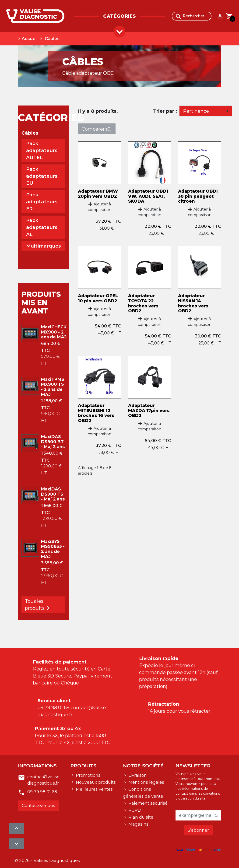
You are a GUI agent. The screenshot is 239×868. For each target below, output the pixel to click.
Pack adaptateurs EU (42, 176)
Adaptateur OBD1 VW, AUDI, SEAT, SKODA (148, 196)
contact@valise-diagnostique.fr (44, 777)
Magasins (138, 824)
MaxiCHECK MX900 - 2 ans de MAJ (54, 332)
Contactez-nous (38, 803)
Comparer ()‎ (97, 129)
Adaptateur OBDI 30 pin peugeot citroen (198, 196)
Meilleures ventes (94, 789)
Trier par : (165, 111)
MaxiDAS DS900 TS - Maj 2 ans (53, 494)
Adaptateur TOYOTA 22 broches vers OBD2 (143, 303)
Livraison (137, 775)
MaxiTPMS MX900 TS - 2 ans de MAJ (53, 387)
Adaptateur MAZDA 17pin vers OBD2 (149, 410)
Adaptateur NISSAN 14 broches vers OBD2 (193, 303)
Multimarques (44, 246)
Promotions (88, 775)
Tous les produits (38, 605)
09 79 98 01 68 (42, 789)
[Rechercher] (192, 16)
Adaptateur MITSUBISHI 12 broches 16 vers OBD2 (96, 413)
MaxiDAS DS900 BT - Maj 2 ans (53, 442)
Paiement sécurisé (147, 803)
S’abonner (198, 830)
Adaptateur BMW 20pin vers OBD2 (98, 194)
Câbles (30, 133)
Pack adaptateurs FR (42, 202)
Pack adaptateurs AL (42, 227)
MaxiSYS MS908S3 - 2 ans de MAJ (53, 549)
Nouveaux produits (95, 782)
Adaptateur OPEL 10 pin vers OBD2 (98, 298)
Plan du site (140, 817)
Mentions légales (146, 782)
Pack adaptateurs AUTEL (42, 150)
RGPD (134, 810)
